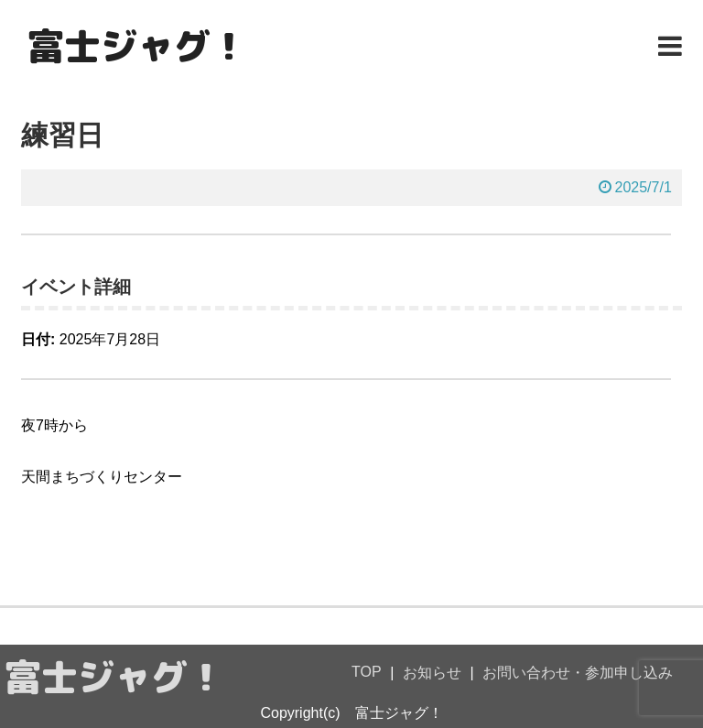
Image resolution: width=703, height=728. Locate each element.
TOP (367, 672)
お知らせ (432, 673)
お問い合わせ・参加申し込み (578, 673)
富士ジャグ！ (137, 46)
